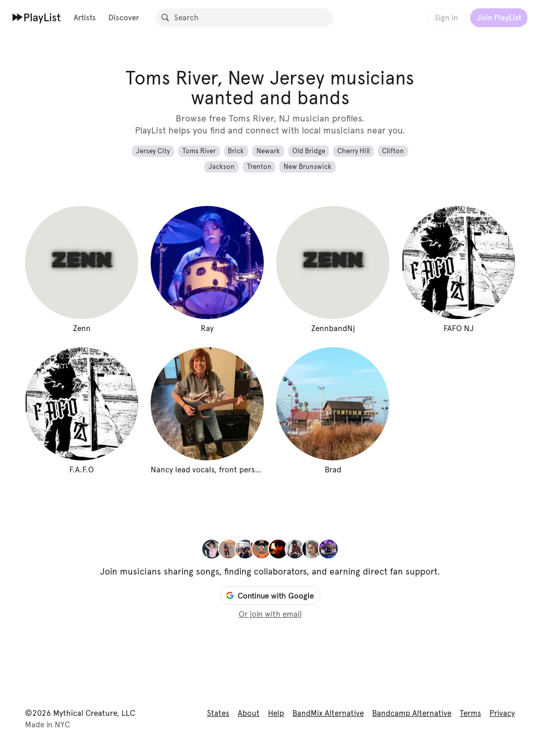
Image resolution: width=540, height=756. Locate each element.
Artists (85, 17)
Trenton (259, 167)
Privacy (502, 713)
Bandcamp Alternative (412, 713)
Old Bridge (309, 151)
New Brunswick (308, 167)
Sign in (446, 17)
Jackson (222, 167)
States (218, 713)
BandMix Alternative (328, 713)
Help (276, 713)
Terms (470, 713)
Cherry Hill (353, 151)
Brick (236, 151)
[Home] (37, 17)
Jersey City (153, 151)
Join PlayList (499, 17)
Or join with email (270, 614)
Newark (268, 151)
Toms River (199, 151)
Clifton (393, 151)
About (249, 713)
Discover (124, 17)
